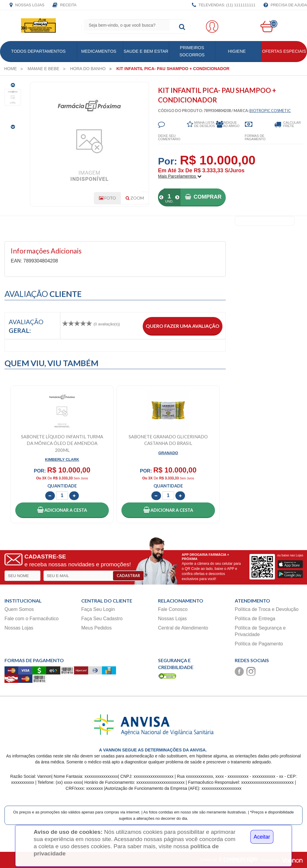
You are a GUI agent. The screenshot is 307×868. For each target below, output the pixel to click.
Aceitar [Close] (262, 837)
